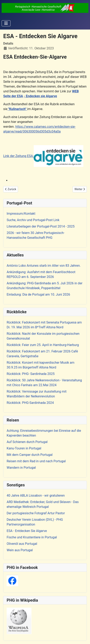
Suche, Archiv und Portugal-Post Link (33, 220)
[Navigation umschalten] (6, 23)
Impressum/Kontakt (21, 214)
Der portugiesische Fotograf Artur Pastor (36, 513)
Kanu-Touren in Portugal (24, 448)
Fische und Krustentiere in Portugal (32, 537)
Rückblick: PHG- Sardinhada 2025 (31, 374)
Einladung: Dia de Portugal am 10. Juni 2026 (38, 294)
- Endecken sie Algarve (40, 96)
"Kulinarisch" (17, 109)
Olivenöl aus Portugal (22, 544)
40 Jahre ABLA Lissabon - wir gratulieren (36, 496)
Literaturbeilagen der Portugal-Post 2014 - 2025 (41, 226)
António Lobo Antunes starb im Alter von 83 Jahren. (44, 266)
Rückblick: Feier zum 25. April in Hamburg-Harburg (43, 345)
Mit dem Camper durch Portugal (30, 455)
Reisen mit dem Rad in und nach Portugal (36, 461)
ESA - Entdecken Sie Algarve (27, 531)
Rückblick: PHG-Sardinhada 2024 (30, 403)
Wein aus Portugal (20, 550)
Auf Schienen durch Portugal (27, 442)
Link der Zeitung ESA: (43, 156)
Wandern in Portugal (21, 468)
